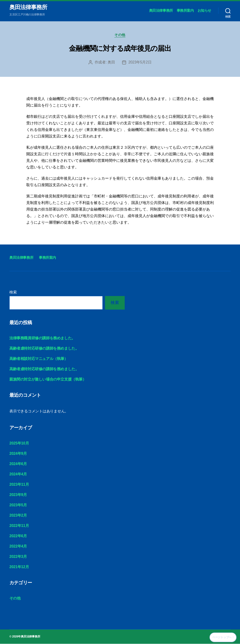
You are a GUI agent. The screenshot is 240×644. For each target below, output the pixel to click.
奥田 (111, 62)
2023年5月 (18, 505)
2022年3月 (18, 557)
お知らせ (204, 11)
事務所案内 (185, 11)
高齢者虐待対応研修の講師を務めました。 (44, 349)
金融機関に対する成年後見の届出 (120, 49)
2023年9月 (18, 495)
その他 (120, 35)
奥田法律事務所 (28, 7)
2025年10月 (19, 443)
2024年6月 (18, 464)
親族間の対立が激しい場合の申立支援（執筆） (48, 379)
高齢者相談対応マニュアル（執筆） (39, 359)
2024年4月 (18, 474)
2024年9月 (18, 454)
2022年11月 (19, 526)
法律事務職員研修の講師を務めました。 (42, 338)
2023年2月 (18, 516)
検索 (13, 292)
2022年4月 (18, 546)
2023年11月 (19, 485)
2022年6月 (18, 536)
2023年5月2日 (140, 62)
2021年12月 (19, 567)
